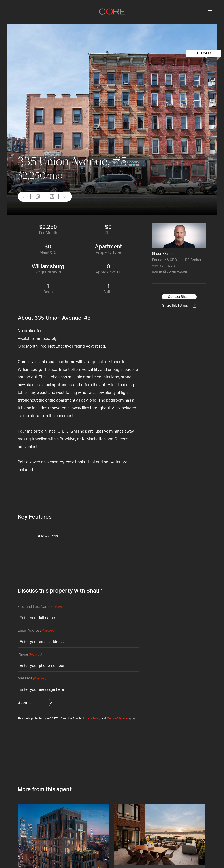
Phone (30, 655)
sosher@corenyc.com (170, 271)
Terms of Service (118, 718)
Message (32, 679)
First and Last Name (41, 607)
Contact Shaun (179, 297)
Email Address (36, 631)
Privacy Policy (91, 718)
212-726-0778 (163, 266)
